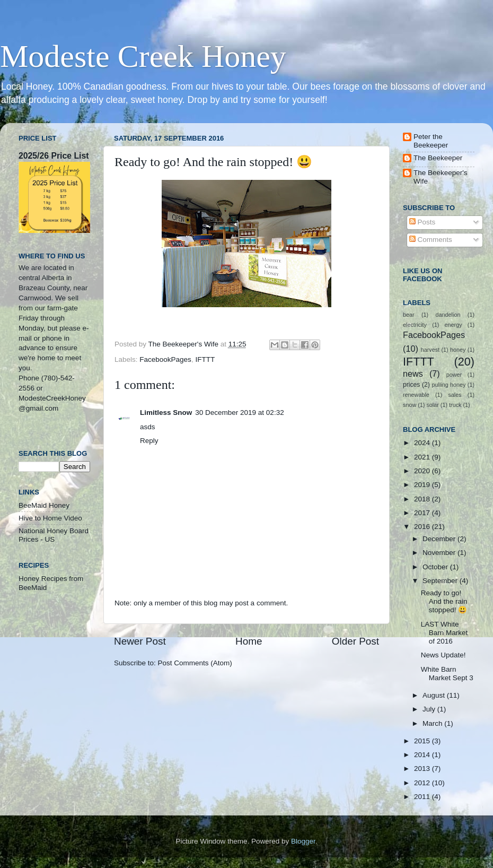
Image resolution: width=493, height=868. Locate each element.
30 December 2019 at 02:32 (239, 413)
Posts (422, 222)
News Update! (443, 655)
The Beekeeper (438, 158)
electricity (415, 325)
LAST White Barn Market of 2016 (444, 633)
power (454, 375)
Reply (149, 441)
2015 (423, 741)
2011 (423, 797)
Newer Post (140, 641)
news (413, 374)
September (441, 581)
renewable (416, 395)
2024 (423, 443)
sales (455, 395)
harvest (430, 350)
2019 (423, 485)
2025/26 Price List (54, 156)
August (435, 695)
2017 (423, 513)
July (430, 709)
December (440, 539)
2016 (423, 527)
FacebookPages (165, 359)
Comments (431, 240)
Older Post (355, 641)
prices (411, 385)
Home (249, 641)
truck (455, 405)
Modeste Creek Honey (143, 56)
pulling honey (449, 385)
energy (454, 325)
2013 (423, 769)
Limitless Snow (166, 413)
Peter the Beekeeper (431, 141)
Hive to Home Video (50, 518)
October (436, 567)
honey (458, 350)
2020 (423, 471)
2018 (423, 499)
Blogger (303, 841)
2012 (423, 783)
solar (432, 405)
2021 (423, 457)
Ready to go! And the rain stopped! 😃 (444, 601)
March (433, 723)
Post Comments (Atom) (195, 663)
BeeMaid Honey (44, 505)
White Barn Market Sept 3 (447, 674)
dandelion (448, 315)
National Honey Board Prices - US (54, 535)
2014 (423, 755)
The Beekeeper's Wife (441, 177)
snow (410, 405)
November (440, 553)
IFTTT (205, 359)
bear (409, 315)
